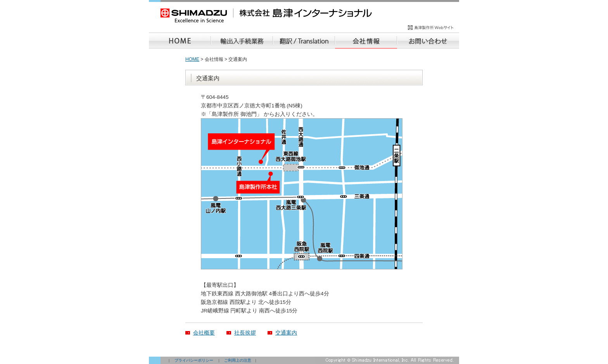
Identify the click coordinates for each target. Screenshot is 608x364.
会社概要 (204, 333)
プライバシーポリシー (194, 360)
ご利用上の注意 (238, 360)
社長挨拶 (245, 333)
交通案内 (286, 333)
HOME (192, 59)
